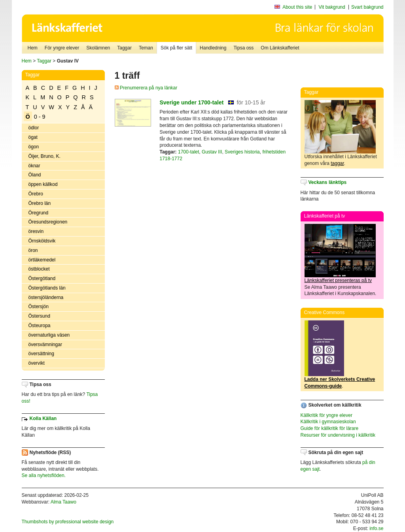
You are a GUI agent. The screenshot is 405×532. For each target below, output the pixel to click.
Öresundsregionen (48, 222)
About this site (297, 7)
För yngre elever (62, 48)
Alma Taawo (63, 502)
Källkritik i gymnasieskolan (328, 422)
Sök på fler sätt (176, 48)
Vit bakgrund (332, 7)
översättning (41, 354)
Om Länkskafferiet (280, 48)
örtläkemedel (42, 260)
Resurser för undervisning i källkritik (338, 435)
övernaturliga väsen (49, 335)
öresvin (36, 231)
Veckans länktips (328, 182)
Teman (146, 48)
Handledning (213, 48)
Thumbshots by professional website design (68, 522)
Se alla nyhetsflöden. (44, 475)
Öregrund (39, 213)
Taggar (124, 48)
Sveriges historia (242, 152)
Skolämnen (98, 48)
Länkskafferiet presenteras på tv (338, 280)
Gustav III (212, 152)
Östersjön (39, 307)
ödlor (34, 128)
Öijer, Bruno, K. (44, 156)
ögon (34, 147)
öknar (34, 166)
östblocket (39, 269)
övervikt (37, 363)
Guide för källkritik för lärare (330, 428)
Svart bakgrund (367, 7)
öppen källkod (43, 184)
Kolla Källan (43, 418)
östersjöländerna (46, 297)
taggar (337, 163)
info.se (376, 528)
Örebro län (40, 203)
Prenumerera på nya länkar (146, 88)
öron (33, 250)
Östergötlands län (47, 288)
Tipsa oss (243, 48)
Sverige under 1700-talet (192, 102)
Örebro (36, 194)
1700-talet (188, 152)
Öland (35, 175)
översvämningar (45, 345)
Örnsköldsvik (42, 241)
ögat (33, 137)
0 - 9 (40, 117)
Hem (33, 48)
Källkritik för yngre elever (326, 415)
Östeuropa (40, 326)
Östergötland (42, 278)
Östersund (39, 316)
